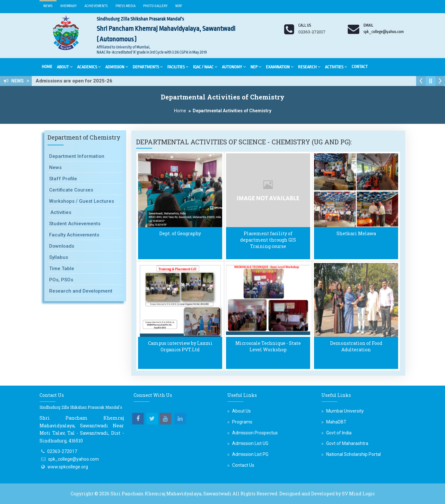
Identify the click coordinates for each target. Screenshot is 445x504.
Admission (117, 67)
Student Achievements (75, 224)
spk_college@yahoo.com (74, 459)
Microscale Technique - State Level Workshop (268, 346)
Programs (242, 422)
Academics (89, 67)
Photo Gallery (155, 6)
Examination (280, 67)
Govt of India (339, 433)
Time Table (62, 269)
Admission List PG (250, 454)
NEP (256, 67)
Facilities (178, 67)
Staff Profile (63, 179)
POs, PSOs (61, 280)
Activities (336, 67)
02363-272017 (62, 451)
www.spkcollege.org (68, 467)
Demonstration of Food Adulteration (356, 346)
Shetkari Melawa (356, 233)
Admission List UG (250, 443)
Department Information (77, 156)
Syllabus (59, 257)
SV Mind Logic (358, 494)
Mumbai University (345, 411)
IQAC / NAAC (205, 67)
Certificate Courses (71, 190)
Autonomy (234, 67)
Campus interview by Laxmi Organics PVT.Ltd (180, 346)
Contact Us (243, 465)
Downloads (62, 246)
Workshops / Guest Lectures (82, 201)
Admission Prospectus (255, 433)
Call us (305, 25)
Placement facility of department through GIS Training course (268, 240)
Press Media (126, 6)
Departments (148, 67)
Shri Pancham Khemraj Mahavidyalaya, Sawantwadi (171, 494)
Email (368, 25)
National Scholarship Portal (353, 454)
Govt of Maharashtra (347, 443)
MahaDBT (336, 422)
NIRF (179, 6)
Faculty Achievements (74, 235)
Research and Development (81, 291)
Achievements (96, 6)
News (48, 6)
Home (47, 67)
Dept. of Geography (180, 233)
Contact (360, 67)
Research (309, 67)
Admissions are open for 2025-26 (76, 81)
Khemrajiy (69, 6)
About (65, 67)
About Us (241, 411)
